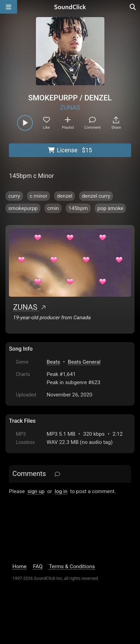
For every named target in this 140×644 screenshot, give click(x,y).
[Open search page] (133, 7)
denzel (65, 196)
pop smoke (111, 208)
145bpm (78, 208)
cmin (53, 208)
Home (19, 566)
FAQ (38, 566)
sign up (36, 491)
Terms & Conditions (72, 566)
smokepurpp (23, 208)
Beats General (84, 362)
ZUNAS (70, 107)
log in (61, 491)
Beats (53, 362)
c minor (39, 196)
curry (14, 196)
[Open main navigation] (9, 7)
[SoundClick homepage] (70, 7)
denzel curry (96, 196)
